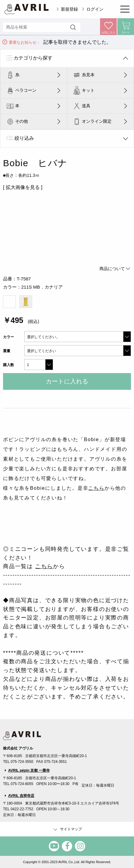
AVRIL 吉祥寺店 (21, 796)
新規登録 (69, 9)
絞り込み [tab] (24, 138)
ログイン (95, 9)
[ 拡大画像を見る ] (23, 187)
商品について (115, 269)
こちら (96, 488)
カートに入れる (67, 381)
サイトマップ (67, 829)
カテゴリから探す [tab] (33, 58)
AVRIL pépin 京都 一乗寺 (29, 770)
